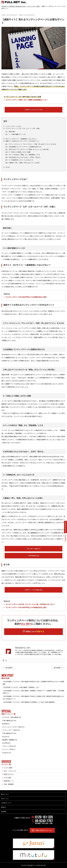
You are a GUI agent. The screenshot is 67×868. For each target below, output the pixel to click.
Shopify (5, 737)
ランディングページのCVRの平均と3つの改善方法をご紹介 (26, 297)
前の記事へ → (59, 668)
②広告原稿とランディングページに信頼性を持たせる (23, 147)
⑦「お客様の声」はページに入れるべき (19, 160)
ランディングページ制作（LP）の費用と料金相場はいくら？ (27, 100)
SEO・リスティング (10, 771)
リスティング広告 (8, 746)
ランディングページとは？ (13, 126)
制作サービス (5, 794)
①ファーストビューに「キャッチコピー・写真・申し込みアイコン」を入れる (31, 144)
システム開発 (8, 768)
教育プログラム (9, 774)
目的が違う (10, 132)
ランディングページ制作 (10, 730)
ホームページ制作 (8, 749)
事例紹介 (3, 807)
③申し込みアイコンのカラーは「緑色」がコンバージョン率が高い (27, 149)
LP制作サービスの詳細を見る (34, 590)
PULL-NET (30, 865)
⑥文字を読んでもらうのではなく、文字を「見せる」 (23, 157)
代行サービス (5, 799)
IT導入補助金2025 (8, 721)
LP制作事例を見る (34, 556)
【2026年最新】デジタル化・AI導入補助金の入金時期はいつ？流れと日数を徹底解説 (29, 702)
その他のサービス (6, 803)
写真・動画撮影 (9, 784)
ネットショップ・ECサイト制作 (12, 727)
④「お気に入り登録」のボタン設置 (18, 152)
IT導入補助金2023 (8, 733)
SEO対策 (5, 743)
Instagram (6, 753)
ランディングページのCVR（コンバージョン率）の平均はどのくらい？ (30, 604)
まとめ (7, 167)
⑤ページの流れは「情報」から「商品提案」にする (23, 155)
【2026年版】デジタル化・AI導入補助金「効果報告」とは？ (21, 687)
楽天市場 (5, 724)
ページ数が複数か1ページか (16, 134)
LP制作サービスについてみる (34, 110)
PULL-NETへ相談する (34, 549)
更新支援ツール (9, 781)
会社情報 (3, 811)
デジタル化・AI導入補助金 (10, 717)
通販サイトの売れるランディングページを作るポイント (21, 141)
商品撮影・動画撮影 (8, 740)
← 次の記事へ (8, 668)
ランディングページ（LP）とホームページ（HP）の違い (22, 128)
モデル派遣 (7, 778)
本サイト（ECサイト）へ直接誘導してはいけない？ (20, 139)
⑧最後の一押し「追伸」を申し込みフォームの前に (23, 163)
